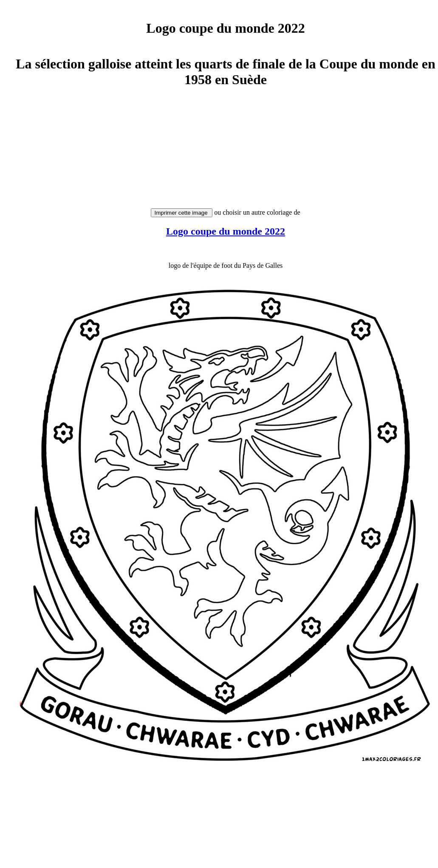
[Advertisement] (224, 152)
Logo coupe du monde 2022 (226, 231)
